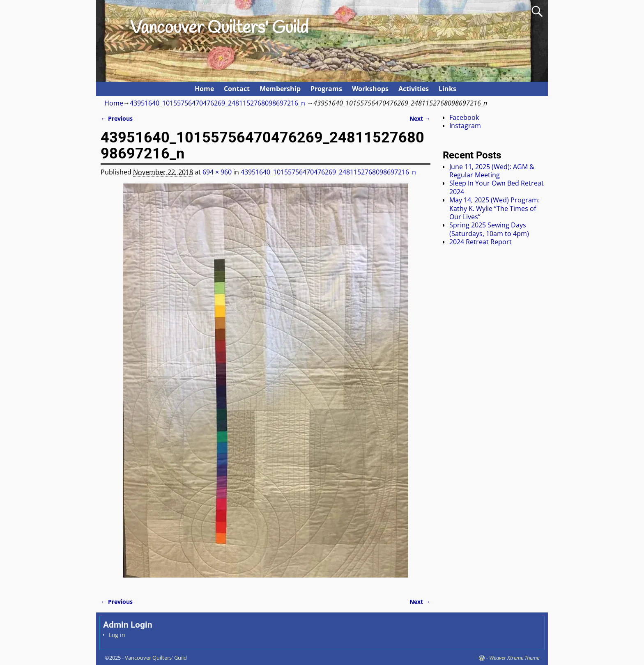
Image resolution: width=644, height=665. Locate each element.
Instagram (465, 126)
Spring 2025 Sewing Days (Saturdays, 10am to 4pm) (489, 229)
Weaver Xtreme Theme (514, 658)
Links (447, 89)
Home (204, 89)
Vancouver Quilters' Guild (219, 28)
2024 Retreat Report (481, 242)
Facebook (464, 117)
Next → (420, 118)
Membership (280, 89)
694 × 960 (217, 172)
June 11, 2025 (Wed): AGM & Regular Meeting (492, 171)
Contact (237, 89)
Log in (117, 635)
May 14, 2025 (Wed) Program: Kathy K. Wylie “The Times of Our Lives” (494, 208)
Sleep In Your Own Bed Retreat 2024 (497, 187)
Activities (414, 89)
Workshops (370, 89)
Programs (326, 89)
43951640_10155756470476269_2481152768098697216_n (217, 103)
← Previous (117, 118)
